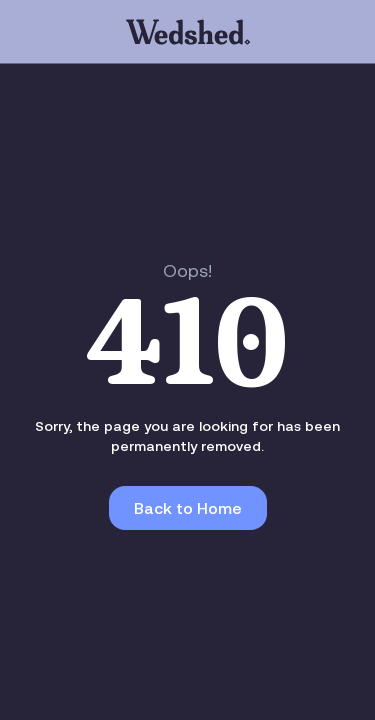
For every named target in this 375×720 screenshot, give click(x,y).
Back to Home (188, 508)
